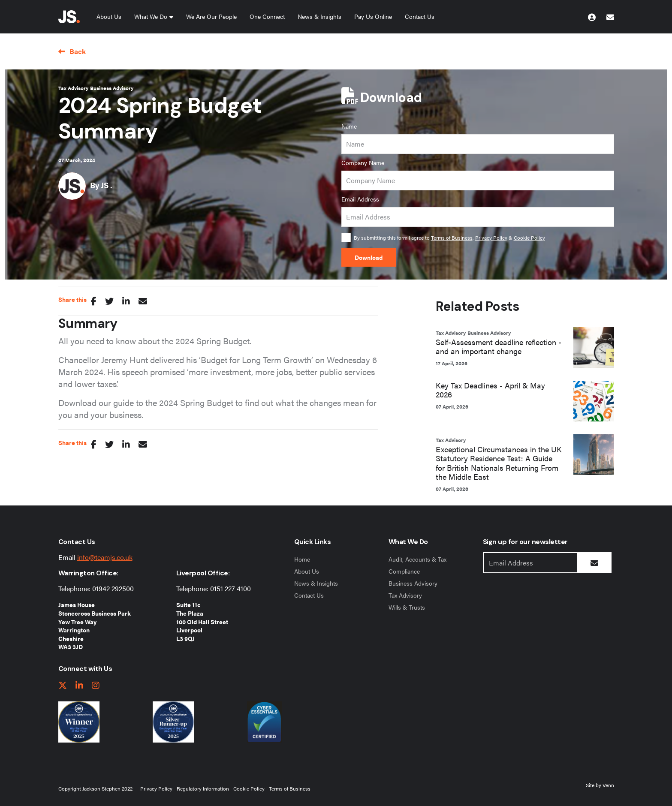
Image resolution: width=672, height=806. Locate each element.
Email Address (360, 199)
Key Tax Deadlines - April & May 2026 (490, 390)
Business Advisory (112, 88)
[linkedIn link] (79, 686)
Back (78, 51)
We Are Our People (211, 16)
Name (349, 126)
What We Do (151, 16)
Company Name (363, 162)
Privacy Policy (491, 238)
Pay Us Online (373, 16)
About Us (109, 16)
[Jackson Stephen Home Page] (69, 17)
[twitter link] (63, 686)
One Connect (267, 16)
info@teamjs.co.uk (105, 557)
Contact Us (420, 16)
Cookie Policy (529, 238)
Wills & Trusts (407, 607)
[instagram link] (96, 686)
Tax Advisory (73, 88)
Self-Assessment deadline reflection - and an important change (499, 347)
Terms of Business (452, 238)
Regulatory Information (203, 788)
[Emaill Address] (530, 563)
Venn (608, 785)
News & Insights (319, 16)
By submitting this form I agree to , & (449, 238)
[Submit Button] (594, 563)
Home (302, 559)
